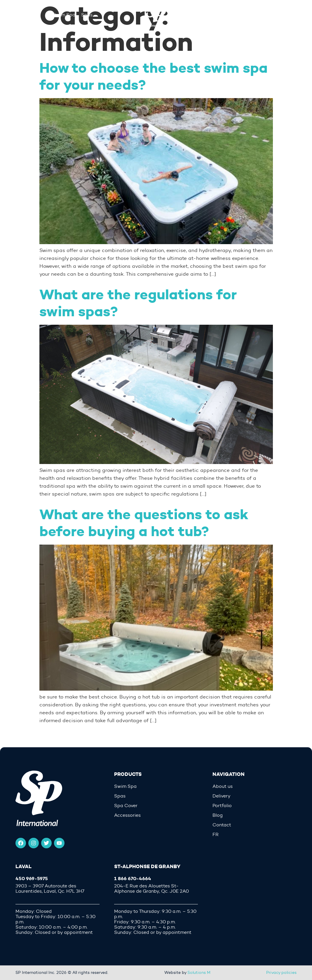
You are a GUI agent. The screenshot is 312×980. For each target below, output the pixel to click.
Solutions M (199, 973)
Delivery (222, 796)
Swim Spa (125, 786)
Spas (120, 796)
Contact (222, 825)
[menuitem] (254, 835)
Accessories (127, 815)
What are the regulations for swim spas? (138, 303)
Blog (218, 815)
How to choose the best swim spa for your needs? (154, 76)
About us (223, 786)
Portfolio (222, 806)
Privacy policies (281, 973)
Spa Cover (126, 806)
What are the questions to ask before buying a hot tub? (144, 523)
